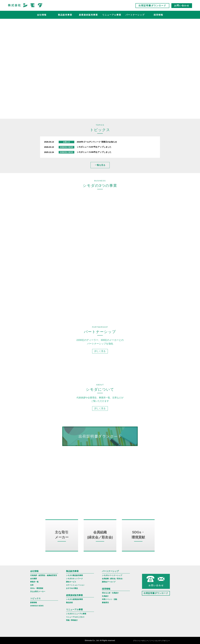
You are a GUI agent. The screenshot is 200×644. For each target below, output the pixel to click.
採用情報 (158, 15)
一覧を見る (100, 165)
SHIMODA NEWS (37, 606)
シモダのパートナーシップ (112, 575)
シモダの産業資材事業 (74, 599)
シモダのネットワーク (74, 579)
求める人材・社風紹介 (110, 593)
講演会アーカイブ (109, 582)
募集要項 (105, 603)
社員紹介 (105, 596)
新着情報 (34, 603)
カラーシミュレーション (75, 585)
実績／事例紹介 (72, 620)
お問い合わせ (182, 6)
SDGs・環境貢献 (37, 588)
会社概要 (34, 579)
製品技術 (69, 603)
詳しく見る (100, 220)
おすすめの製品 (72, 588)
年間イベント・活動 (109, 599)
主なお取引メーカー (38, 591)
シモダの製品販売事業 (74, 575)
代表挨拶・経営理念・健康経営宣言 (44, 575)
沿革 (32, 585)
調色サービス (71, 582)
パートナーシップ (135, 15)
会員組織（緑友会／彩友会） (113, 579)
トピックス (35, 598)
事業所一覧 (34, 582)
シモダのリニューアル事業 (76, 614)
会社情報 (42, 15)
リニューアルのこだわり (75, 617)
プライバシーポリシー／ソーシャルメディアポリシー (151, 641)
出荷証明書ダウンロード (152, 6)
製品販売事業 (65, 15)
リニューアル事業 (112, 15)
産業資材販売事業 (88, 15)
